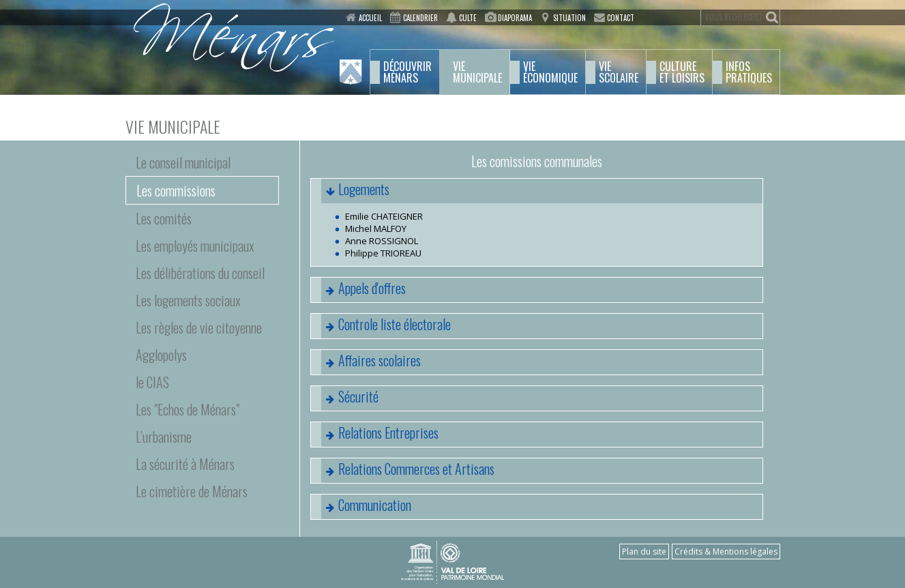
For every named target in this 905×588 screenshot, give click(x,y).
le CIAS (152, 382)
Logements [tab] (350, 191)
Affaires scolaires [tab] (366, 362)
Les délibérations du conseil (200, 273)
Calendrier (420, 18)
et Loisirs (682, 72)
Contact (621, 18)
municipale (477, 72)
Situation (569, 18)
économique (550, 72)
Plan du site (644, 552)
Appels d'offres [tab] (358, 290)
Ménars (407, 72)
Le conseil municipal (183, 162)
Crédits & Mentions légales (726, 552)
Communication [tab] (361, 507)
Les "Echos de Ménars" (188, 409)
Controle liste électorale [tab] (381, 326)
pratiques (749, 72)
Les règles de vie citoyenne (199, 327)
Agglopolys (161, 355)
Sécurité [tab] (345, 398)
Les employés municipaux (195, 246)
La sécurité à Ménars (185, 464)
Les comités (164, 218)
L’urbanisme (164, 437)
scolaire (619, 72)
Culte (468, 18)
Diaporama (515, 18)
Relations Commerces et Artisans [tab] (403, 471)
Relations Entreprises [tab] (375, 435)
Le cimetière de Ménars (192, 491)
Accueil (370, 18)
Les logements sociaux (188, 300)
